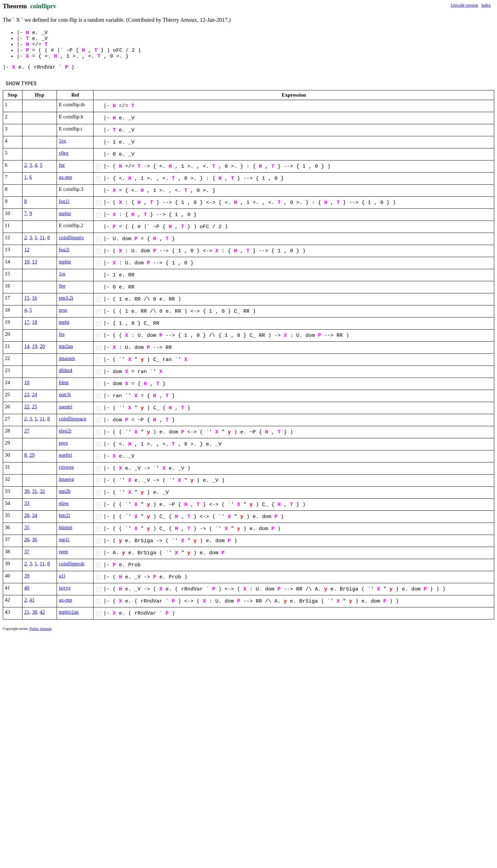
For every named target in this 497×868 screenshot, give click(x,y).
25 (35, 407)
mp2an (66, 346)
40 (27, 588)
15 (27, 298)
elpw (64, 503)
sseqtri (65, 407)
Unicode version (464, 5)
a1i (62, 576)
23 (27, 394)
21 (27, 612)
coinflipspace (72, 419)
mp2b (65, 491)
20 (42, 346)
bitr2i (64, 515)
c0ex (64, 153)
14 (27, 346)
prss (63, 310)
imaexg (66, 479)
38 (35, 612)
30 (27, 491)
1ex (62, 141)
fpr (62, 165)
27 (27, 431)
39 (27, 576)
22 (27, 407)
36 (35, 539)
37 (27, 552)
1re (62, 274)
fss (62, 334)
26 (27, 539)
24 (35, 394)
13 (35, 262)
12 (27, 250)
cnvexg (66, 467)
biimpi (65, 527)
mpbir (65, 213)
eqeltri (65, 455)
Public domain (41, 628)
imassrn (67, 358)
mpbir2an (69, 612)
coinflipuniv (71, 237)
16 (35, 298)
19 (35, 346)
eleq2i (65, 431)
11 (42, 237)
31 (35, 491)
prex (63, 443)
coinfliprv (43, 6)
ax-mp (65, 177)
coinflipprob (71, 564)
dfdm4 (65, 370)
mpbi (64, 322)
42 (42, 612)
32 (42, 491)
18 (35, 322)
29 (32, 455)
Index (486, 5)
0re (62, 286)
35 (27, 527)
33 (27, 503)
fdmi (64, 382)
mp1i (64, 539)
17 (27, 322)
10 (27, 262)
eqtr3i (65, 394)
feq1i (64, 201)
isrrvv (65, 588)
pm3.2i (66, 298)
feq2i (64, 250)
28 (27, 515)
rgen (63, 552)
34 (35, 515)
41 (32, 600)
